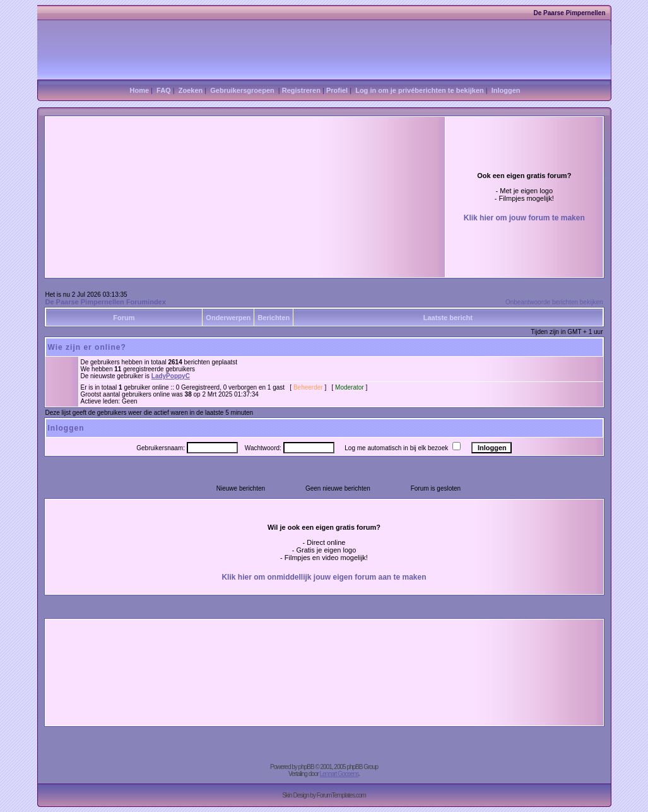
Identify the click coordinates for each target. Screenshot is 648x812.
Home (139, 90)
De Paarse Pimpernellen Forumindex (106, 302)
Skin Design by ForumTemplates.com (324, 795)
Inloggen (506, 90)
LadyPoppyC (171, 376)
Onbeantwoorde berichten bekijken (554, 302)
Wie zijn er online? (87, 347)
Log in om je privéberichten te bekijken (420, 90)
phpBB (306, 767)
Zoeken (191, 90)
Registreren (301, 90)
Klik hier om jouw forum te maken (524, 218)
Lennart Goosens (339, 774)
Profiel (337, 90)
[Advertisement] (203, 166)
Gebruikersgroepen (242, 90)
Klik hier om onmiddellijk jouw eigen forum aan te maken (324, 577)
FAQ (164, 90)
